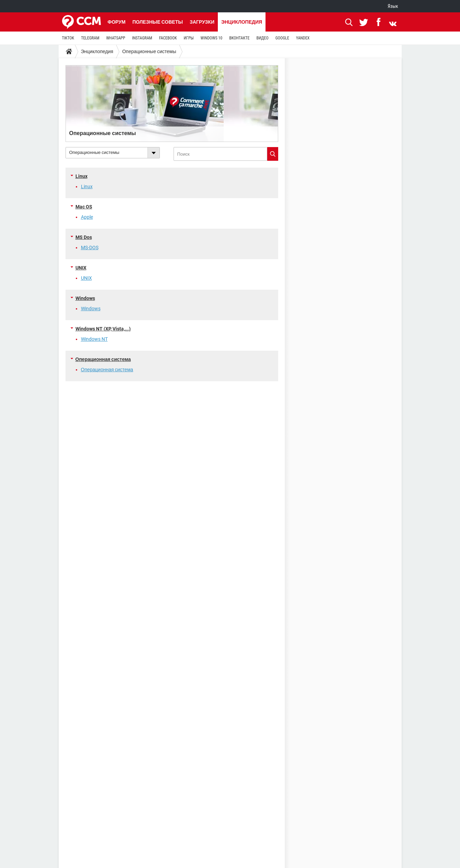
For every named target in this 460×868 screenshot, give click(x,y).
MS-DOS (90, 248)
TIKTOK (68, 38)
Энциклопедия (242, 22)
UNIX (81, 268)
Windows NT (94, 339)
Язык (393, 6)
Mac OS (84, 207)
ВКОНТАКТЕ (239, 38)
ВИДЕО (262, 38)
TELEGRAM (90, 38)
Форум (117, 22)
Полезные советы (158, 22)
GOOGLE (282, 38)
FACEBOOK (168, 38)
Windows (85, 298)
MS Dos (84, 237)
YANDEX (303, 38)
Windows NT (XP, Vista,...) (103, 329)
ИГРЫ (189, 38)
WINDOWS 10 (212, 38)
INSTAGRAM (142, 38)
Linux (81, 176)
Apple (87, 217)
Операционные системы (149, 51)
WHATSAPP (115, 38)
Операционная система (103, 359)
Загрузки (202, 22)
